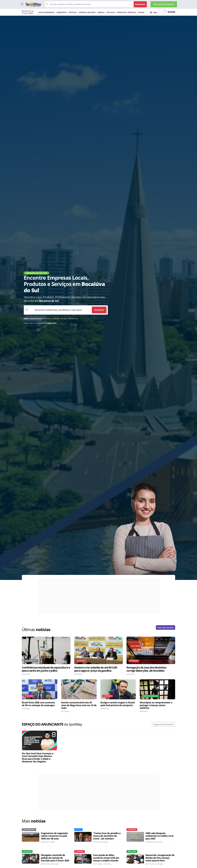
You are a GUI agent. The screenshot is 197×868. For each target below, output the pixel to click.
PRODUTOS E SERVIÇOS (126, 12)
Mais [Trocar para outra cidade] (154, 12)
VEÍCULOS (111, 12)
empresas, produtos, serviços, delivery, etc (51, 318)
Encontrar (99, 310)
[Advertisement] (98, 596)
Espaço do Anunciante (164, 724)
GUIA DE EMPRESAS (47, 12)
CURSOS (141, 12)
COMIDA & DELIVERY (87, 12)
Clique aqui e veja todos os (40, 323)
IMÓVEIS (101, 12)
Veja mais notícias (166, 627)
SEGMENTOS (62, 12)
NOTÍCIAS (73, 12)
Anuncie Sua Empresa (164, 4)
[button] (22, 4)
